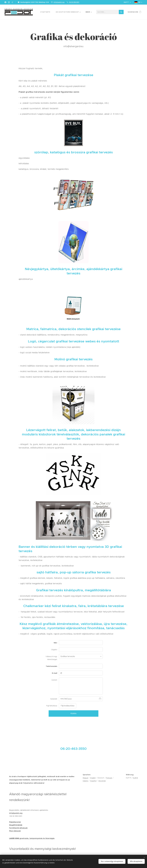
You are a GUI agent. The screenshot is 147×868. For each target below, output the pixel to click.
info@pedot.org (59, 2)
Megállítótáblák (16, 825)
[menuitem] (46, 12)
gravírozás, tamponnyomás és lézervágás (37, 838)
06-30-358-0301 (74, 2)
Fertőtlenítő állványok (18, 828)
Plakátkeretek (15, 822)
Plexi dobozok (15, 831)
